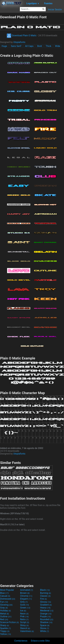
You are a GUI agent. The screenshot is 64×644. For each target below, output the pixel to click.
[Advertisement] (32, 557)
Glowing (6, 605)
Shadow (46, 622)
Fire (44, 599)
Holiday (6, 611)
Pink (24, 617)
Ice (23, 611)
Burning (46, 593)
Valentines (27, 631)
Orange (46, 614)
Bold (40, 46)
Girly (24, 602)
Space (45, 625)
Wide (58, 46)
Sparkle (5, 628)
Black (45, 590)
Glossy (46, 602)
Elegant (26, 599)
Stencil (25, 628)
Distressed (8, 599)
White (45, 631)
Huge (4, 46)
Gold (25, 605)
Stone (45, 628)
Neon (24, 614)
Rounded (47, 619)
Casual (5, 596)
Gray (4, 608)
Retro (24, 619)
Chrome (26, 596)
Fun (4, 602)
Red (4, 619)
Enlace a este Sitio (40, 641)
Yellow (6, 634)
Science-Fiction (9, 622)
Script (25, 622)
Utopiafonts (19, 42)
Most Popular (7, 590)
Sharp (5, 625)
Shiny (24, 625)
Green (25, 608)
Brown (25, 593)
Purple (45, 617)
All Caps (29, 46)
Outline (6, 617)
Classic (45, 596)
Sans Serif (16, 46)
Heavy (45, 608)
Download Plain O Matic (22, 35)
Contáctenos (21, 641)
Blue (4, 593)
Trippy (5, 631)
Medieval (47, 611)
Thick (48, 46)
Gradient (46, 605)
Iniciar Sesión (55, 10)
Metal (5, 614)
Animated (27, 590)
